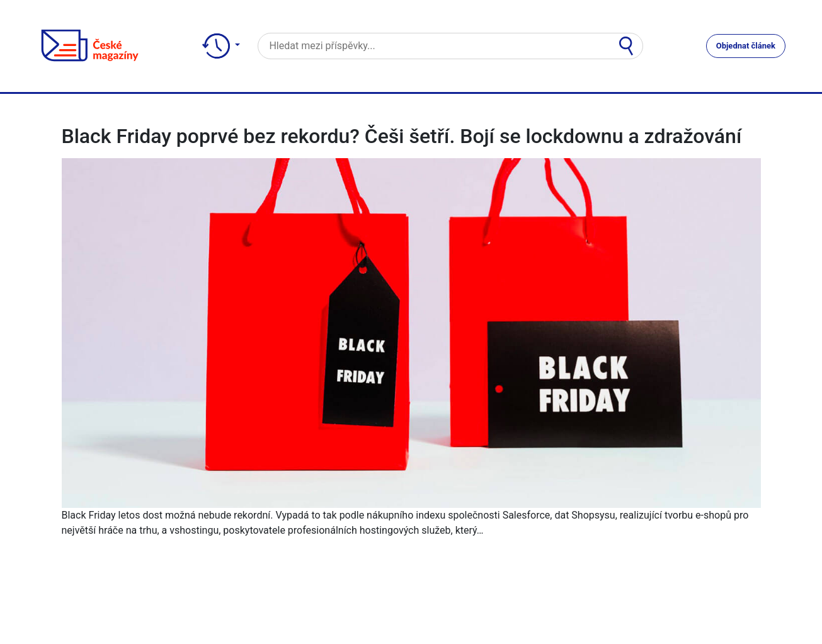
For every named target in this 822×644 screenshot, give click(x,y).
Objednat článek (746, 46)
